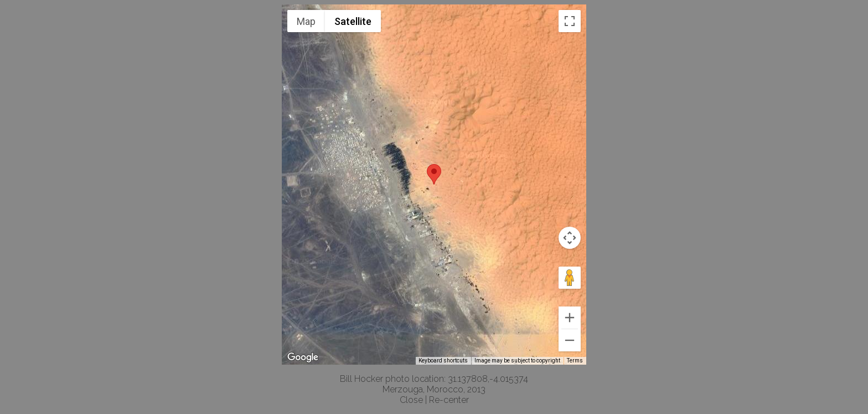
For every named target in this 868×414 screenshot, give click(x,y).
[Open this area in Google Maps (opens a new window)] (303, 357)
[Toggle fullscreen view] (570, 21)
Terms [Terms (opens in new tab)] (575, 361)
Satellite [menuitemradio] (353, 21)
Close (411, 400)
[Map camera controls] (570, 238)
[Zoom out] (570, 340)
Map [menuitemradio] (306, 21)
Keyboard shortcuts (443, 361)
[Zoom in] (570, 318)
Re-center (449, 400)
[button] (434, 174)
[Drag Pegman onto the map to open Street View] (570, 278)
